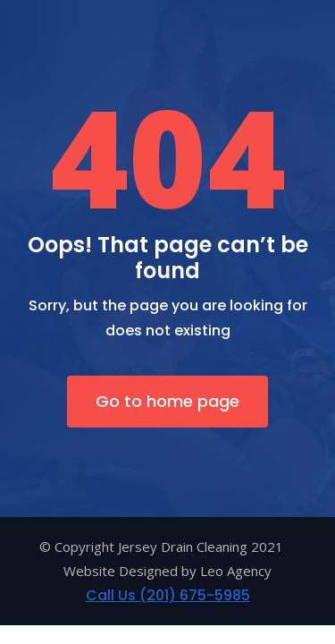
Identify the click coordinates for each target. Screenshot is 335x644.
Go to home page (167, 401)
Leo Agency (236, 571)
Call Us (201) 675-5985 (168, 595)
